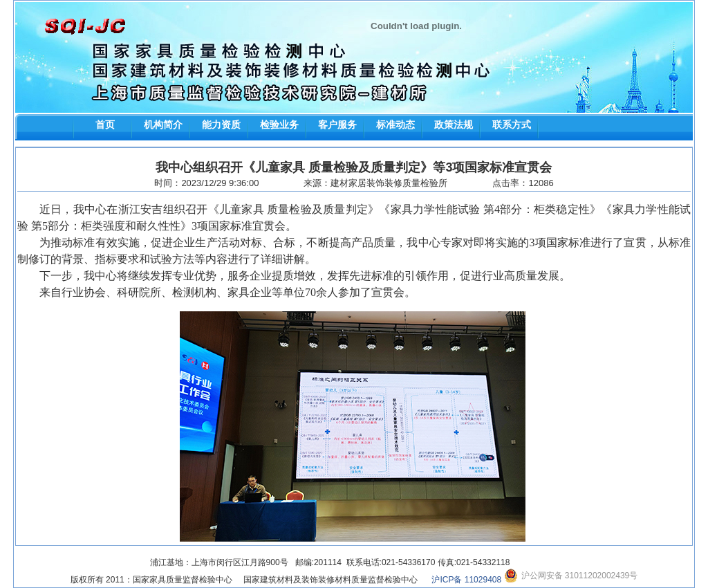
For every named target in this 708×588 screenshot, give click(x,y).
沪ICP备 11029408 (466, 580)
